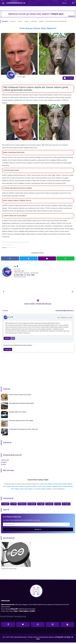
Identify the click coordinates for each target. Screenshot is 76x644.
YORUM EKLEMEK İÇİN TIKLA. (65, 312)
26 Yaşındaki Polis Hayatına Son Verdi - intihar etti (23, 431)
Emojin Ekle (8, 351)
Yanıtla (7, 340)
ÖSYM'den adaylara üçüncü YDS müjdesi (21, 422)
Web (18, 275)
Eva (15, 266)
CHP (14, 505)
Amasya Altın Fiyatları (60, 485)
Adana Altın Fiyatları (46, 485)
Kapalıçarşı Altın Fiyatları (60, 488)
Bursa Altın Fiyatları (18, 488)
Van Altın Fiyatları (40, 490)
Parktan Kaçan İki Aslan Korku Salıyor (20, 396)
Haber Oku (5, 613)
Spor (59, 505)
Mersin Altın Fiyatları (26, 490)
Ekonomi (23, 505)
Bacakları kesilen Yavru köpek (18, 413)
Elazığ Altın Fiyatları (31, 488)
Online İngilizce (24, 613)
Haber (22, 275)
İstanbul (67, 505)
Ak (15, 275)
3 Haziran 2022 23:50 (66, 319)
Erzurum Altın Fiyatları (45, 488)
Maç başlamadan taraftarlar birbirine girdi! (21, 405)
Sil (13, 340)
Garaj (28, 275)
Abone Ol (38, 531)
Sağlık (42, 505)
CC (25, 275)
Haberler (33, 505)
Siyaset (50, 505)
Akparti (6, 505)
